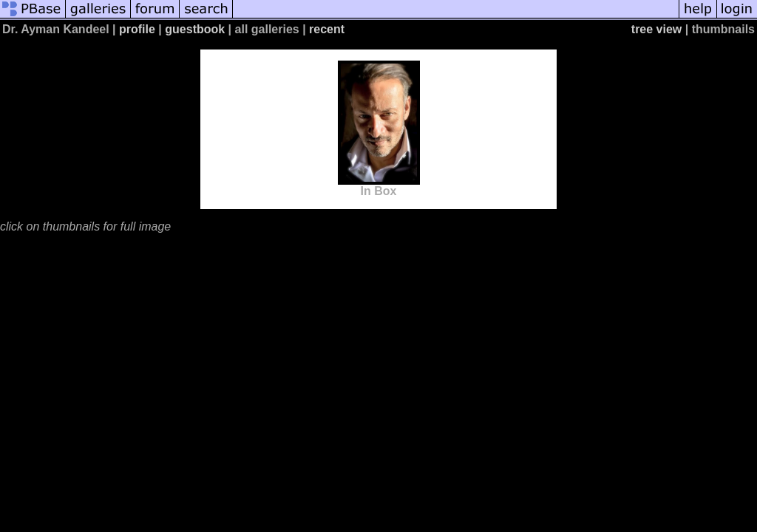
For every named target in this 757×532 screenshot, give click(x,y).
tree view (656, 29)
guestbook (195, 29)
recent (327, 29)
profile (137, 29)
